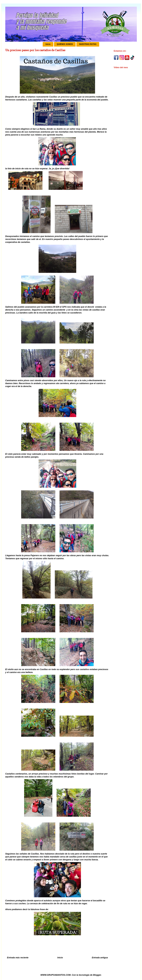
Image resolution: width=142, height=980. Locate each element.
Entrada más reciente (18, 958)
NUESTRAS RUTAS (88, 44)
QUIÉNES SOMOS (65, 44)
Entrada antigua (100, 958)
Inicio (48, 44)
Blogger (97, 975)
